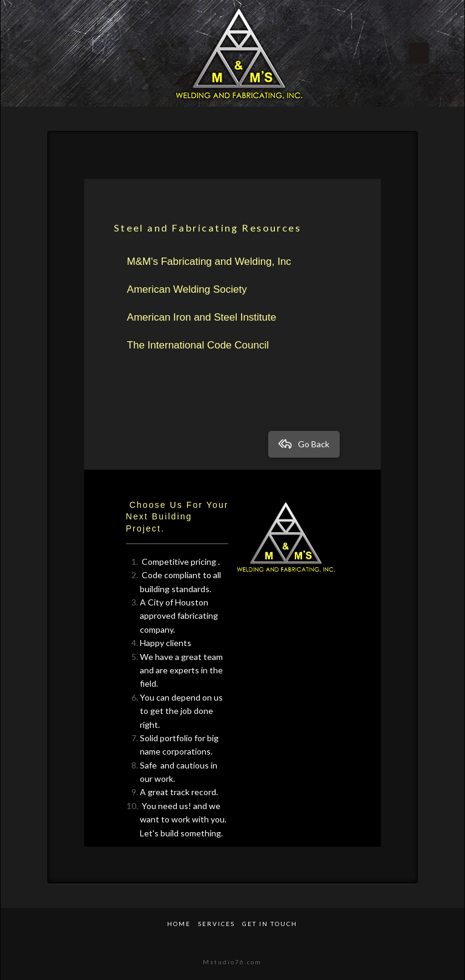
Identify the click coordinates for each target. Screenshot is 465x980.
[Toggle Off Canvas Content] (426, 53)
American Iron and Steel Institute (202, 317)
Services (216, 924)
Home (179, 924)
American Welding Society (187, 289)
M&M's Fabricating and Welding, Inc (209, 262)
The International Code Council (198, 345)
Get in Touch (270, 924)
